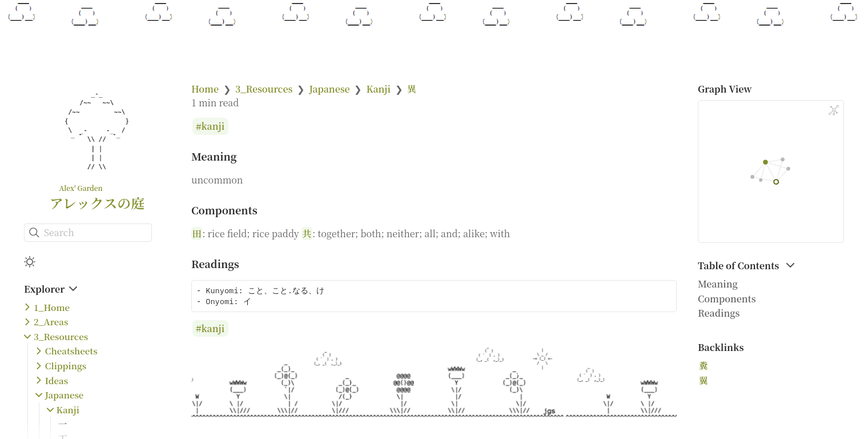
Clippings (66, 366)
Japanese (65, 395)
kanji (213, 127)
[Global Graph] (834, 110)
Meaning (718, 284)
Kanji (68, 410)
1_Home (52, 307)
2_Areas (51, 322)
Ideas (57, 380)
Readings (719, 313)
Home (205, 89)
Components (727, 299)
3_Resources (61, 336)
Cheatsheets (71, 351)
